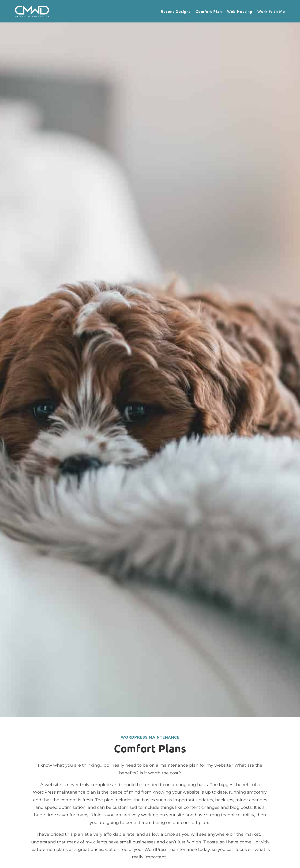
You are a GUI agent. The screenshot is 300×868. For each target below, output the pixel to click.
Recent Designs (176, 11)
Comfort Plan (209, 11)
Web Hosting (240, 11)
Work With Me (271, 11)
